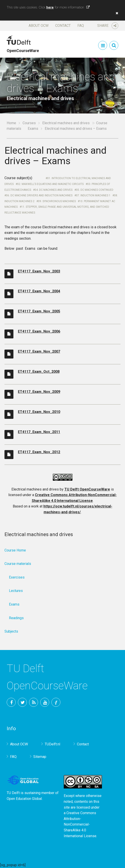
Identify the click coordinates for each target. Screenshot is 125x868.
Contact (63, 26)
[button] (116, 13)
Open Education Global (24, 799)
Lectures (16, 591)
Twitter (22, 702)
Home (11, 123)
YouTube (45, 702)
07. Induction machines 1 (93, 195)
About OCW (39, 26)
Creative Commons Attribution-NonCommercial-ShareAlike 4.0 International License (80, 824)
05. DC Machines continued (95, 190)
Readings (16, 618)
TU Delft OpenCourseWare (87, 489)
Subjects (11, 631)
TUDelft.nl (52, 744)
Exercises (17, 577)
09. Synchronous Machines (57, 201)
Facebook (11, 702)
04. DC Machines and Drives (54, 190)
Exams (33, 129)
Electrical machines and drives (66, 123)
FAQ (81, 26)
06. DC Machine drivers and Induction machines (39, 195)
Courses (29, 123)
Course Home (15, 550)
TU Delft (56, 702)
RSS (34, 702)
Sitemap (40, 757)
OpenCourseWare (23, 48)
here (50, 7)
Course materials (18, 564)
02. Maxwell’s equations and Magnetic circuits (50, 184)
